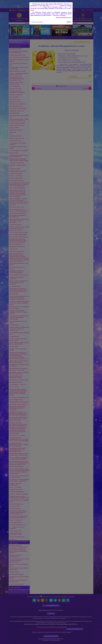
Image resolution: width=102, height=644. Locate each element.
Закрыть (69, 22)
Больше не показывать (37, 22)
